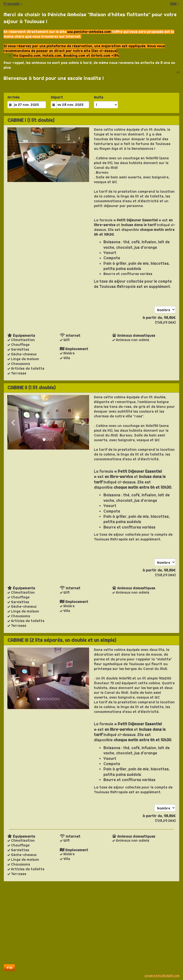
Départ (57, 97)
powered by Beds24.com (162, 976)
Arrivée (13, 97)
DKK (175, 4)
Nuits (99, 97)
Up (9, 967)
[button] (13, 155)
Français (13, 4)
